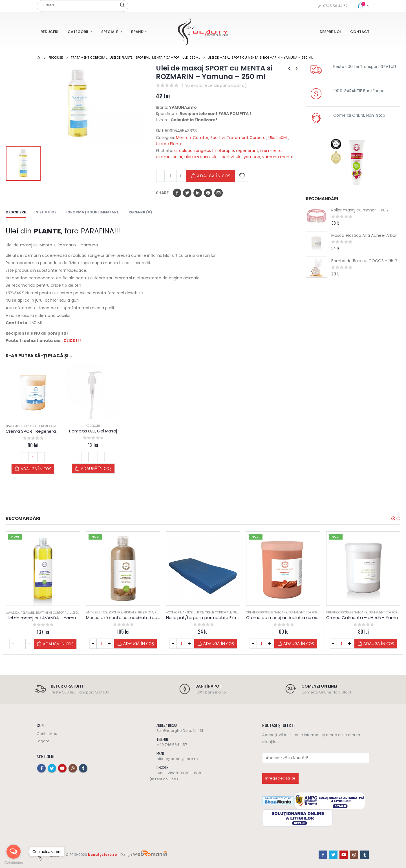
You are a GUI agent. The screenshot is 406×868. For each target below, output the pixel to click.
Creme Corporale (52, 426)
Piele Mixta (145, 612)
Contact (360, 32)
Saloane (281, 612)
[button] (393, 518)
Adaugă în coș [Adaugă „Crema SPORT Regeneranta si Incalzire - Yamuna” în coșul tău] (36, 469)
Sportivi (218, 138)
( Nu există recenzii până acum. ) (214, 85)
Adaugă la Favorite (242, 176)
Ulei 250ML (278, 138)
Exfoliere (115, 612)
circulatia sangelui (192, 151)
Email (219, 193)
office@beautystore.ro (177, 759)
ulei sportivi (223, 157)
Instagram (73, 768)
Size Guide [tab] (46, 212)
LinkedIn (198, 193)
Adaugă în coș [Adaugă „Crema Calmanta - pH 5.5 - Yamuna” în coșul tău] (379, 643)
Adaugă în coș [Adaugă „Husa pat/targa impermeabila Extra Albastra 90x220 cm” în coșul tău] (219, 643)
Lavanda (12, 613)
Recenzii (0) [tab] (140, 212)
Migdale (130, 612)
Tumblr (83, 768)
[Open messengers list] (14, 852)
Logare (43, 741)
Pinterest (208, 193)
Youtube (62, 768)
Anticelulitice (97, 612)
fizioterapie (223, 151)
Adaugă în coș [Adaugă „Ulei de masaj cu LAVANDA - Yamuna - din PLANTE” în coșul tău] (58, 644)
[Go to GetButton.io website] (14, 862)
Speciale (110, 32)
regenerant (247, 151)
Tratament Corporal (247, 138)
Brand (137, 32)
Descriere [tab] (16, 212)
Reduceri (49, 32)
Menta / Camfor (192, 138)
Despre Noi (330, 32)
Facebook (177, 193)
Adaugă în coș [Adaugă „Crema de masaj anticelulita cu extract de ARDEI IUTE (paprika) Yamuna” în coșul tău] (299, 643)
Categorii (78, 32)
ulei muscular (169, 157)
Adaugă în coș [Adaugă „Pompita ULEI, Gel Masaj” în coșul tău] (96, 468)
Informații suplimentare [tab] (92, 212)
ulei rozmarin (197, 157)
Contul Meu (47, 734)
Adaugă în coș (214, 176)
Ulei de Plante (169, 144)
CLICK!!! (72, 341)
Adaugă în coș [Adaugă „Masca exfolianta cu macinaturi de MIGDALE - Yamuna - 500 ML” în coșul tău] (139, 643)
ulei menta (271, 151)
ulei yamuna (248, 157)
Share (162, 193)
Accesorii (93, 426)
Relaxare (27, 613)
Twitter (187, 193)
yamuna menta (278, 157)
